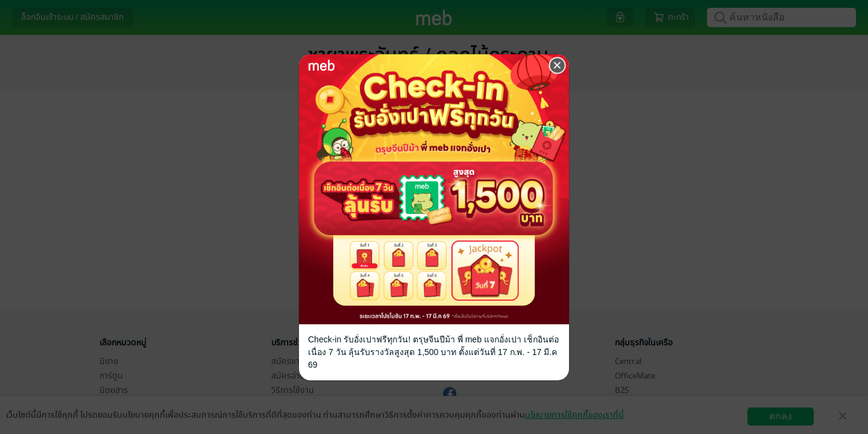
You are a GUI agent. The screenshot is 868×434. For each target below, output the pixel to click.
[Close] (558, 66)
